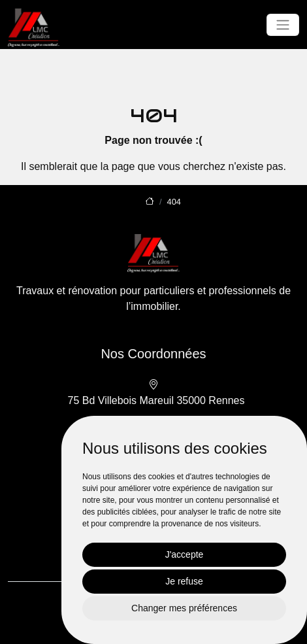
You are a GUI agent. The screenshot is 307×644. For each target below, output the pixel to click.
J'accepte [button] (185, 554)
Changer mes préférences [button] (184, 608)
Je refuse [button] (184, 581)
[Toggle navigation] (283, 25)
